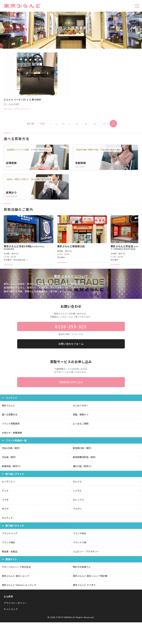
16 (104, 124)
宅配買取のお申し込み (71, 382)
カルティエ (7, 518)
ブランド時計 (9, 542)
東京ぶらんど (9, 405)
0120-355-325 (71, 326)
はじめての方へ (81, 405)
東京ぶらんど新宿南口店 (71, 246)
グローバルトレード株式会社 (16, 567)
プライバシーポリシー (15, 603)
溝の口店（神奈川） (83, 466)
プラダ (5, 500)
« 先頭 (41, 124)
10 (63, 124)
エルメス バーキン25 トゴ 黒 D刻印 (22, 99)
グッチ (5, 490)
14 (86, 124)
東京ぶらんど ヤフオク (84, 585)
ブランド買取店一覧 (16, 440)
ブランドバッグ (22, 109)
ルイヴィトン (9, 481)
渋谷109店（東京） (12, 448)
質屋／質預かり (81, 414)
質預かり (11, 192)
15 (95, 124)
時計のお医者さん (82, 567)
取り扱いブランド (15, 474)
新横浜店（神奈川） (12, 466)
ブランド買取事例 (11, 424)
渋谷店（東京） (10, 457)
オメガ (5, 509)
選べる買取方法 (10, 414)
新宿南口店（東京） (83, 448)
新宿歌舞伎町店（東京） (85, 457)
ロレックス (78, 500)
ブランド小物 (80, 542)
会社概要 (8, 596)
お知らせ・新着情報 (12, 433)
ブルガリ (77, 509)
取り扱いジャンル (15, 525)
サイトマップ (11, 609)
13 (76, 124)
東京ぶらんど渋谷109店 (24, 247)
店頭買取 (11, 163)
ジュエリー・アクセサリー (86, 551)
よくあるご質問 (81, 424)
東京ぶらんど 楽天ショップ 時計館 (90, 576)
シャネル (77, 490)
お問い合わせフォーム (71, 344)
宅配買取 (81, 163)
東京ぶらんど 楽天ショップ (15, 576)
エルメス (9, 109)
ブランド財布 (80, 533)
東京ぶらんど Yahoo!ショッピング (19, 585)
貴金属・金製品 (10, 551)
